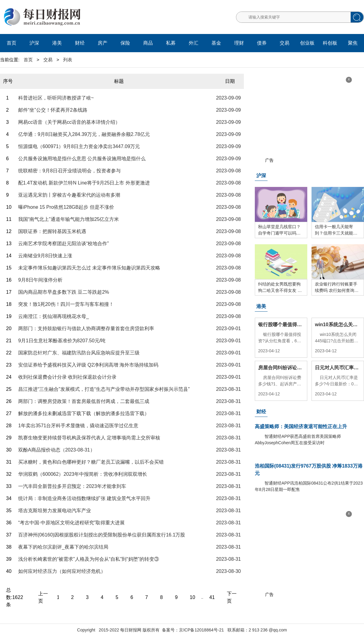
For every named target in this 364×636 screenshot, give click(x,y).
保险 (125, 43)
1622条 (15, 601)
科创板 (330, 43)
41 (212, 597)
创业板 (307, 43)
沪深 (34, 43)
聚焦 (353, 43)
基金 (216, 43)
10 (193, 597)
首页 (12, 43)
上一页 (43, 597)
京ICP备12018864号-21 (201, 630)
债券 (262, 43)
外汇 (194, 43)
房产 (103, 43)
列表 (68, 60)
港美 (57, 43)
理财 (239, 43)
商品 (148, 43)
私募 (171, 43)
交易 (285, 43)
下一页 (232, 597)
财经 (80, 43)
